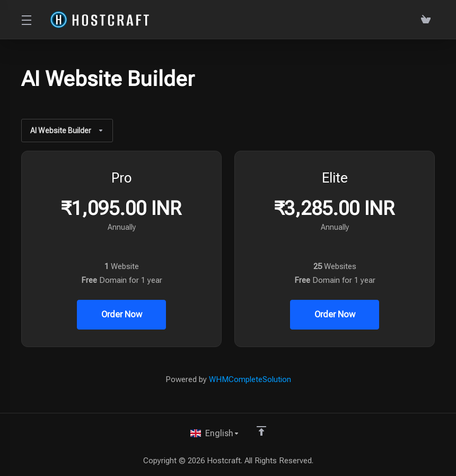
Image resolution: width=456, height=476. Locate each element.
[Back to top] (261, 430)
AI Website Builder (68, 131)
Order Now (121, 315)
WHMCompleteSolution (250, 379)
